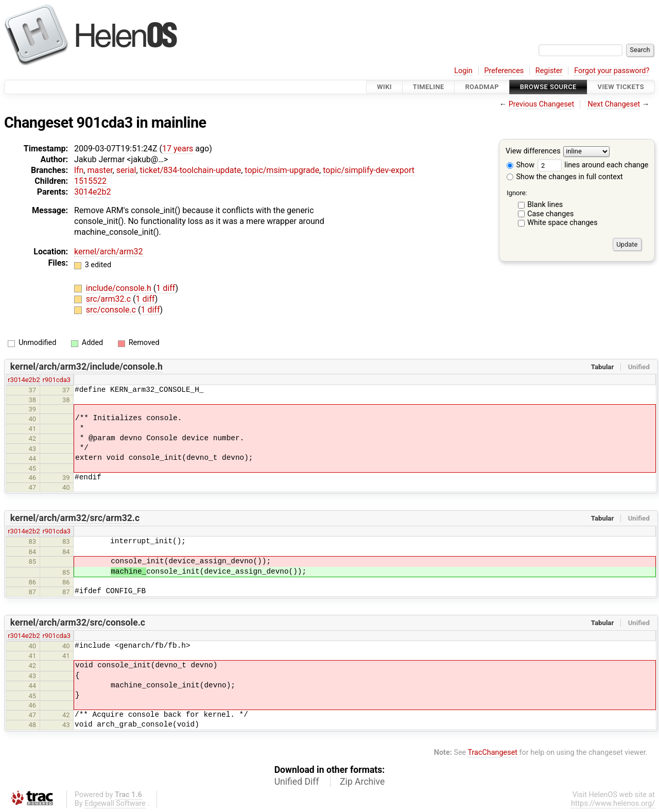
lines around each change (593, 165)
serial (126, 170)
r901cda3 (56, 380)
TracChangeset (492, 753)
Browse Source (548, 87)
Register (549, 71)
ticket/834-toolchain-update (191, 170)
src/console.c (112, 310)
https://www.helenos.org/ (613, 804)
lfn (79, 170)
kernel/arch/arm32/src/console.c (78, 623)
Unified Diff (297, 782)
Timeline (429, 87)
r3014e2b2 (24, 380)
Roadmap (482, 87)
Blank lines (545, 205)
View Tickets (621, 87)
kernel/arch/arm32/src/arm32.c (75, 518)
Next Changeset (614, 104)
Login (463, 71)
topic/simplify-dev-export (369, 170)
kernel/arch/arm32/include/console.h (86, 367)
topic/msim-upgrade (282, 170)
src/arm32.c (109, 299)
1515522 (90, 181)
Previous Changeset (542, 104)
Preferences (504, 71)
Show (521, 165)
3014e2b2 (92, 192)
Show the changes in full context (565, 177)
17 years (178, 149)
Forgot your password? (612, 71)
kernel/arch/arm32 (109, 252)
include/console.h (120, 288)
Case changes (550, 214)
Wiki (384, 87)
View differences (533, 152)
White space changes (562, 223)
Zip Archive (362, 782)
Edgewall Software (115, 804)
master (100, 170)
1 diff (166, 288)
